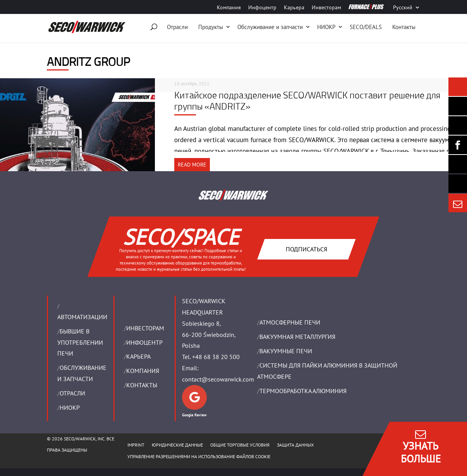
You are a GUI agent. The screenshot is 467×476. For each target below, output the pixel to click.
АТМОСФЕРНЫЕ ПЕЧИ (290, 322)
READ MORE (192, 165)
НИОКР (326, 27)
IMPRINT (136, 445)
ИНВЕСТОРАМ (145, 328)
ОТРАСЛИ (72, 393)
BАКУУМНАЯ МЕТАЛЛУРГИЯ (297, 337)
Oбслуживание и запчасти (270, 27)
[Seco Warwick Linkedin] (458, 125)
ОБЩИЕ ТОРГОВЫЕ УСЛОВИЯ (240, 445)
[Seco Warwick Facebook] (458, 145)
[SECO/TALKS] (458, 164)
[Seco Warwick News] (458, 87)
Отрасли (177, 27)
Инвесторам (326, 8)
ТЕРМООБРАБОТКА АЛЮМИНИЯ (303, 391)
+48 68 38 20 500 (216, 357)
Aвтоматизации (82, 317)
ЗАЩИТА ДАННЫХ (295, 445)
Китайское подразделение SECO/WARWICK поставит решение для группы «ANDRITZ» (307, 101)
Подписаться (306, 249)
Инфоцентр (262, 8)
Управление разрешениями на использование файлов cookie (199, 456)
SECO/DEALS (366, 27)
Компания (229, 8)
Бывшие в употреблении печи (80, 342)
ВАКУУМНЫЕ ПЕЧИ (286, 351)
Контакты (404, 27)
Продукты (211, 27)
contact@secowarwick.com (218, 379)
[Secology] (458, 184)
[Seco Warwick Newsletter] (458, 106)
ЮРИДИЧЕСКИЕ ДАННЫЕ (177, 445)
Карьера (294, 8)
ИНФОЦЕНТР (144, 342)
